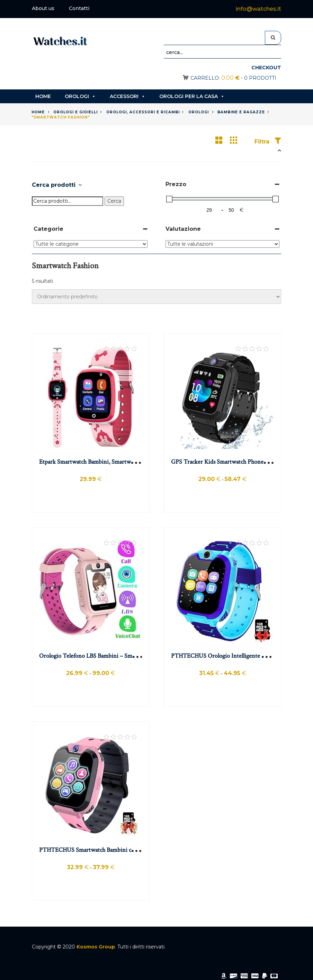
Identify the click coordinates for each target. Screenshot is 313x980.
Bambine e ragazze (241, 112)
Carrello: (215, 78)
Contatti (79, 8)
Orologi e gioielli (75, 112)
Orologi (80, 96)
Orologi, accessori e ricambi (143, 112)
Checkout (266, 68)
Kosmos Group (96, 947)
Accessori (128, 96)
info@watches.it (258, 9)
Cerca (114, 201)
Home (43, 96)
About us (43, 8)
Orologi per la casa (192, 96)
